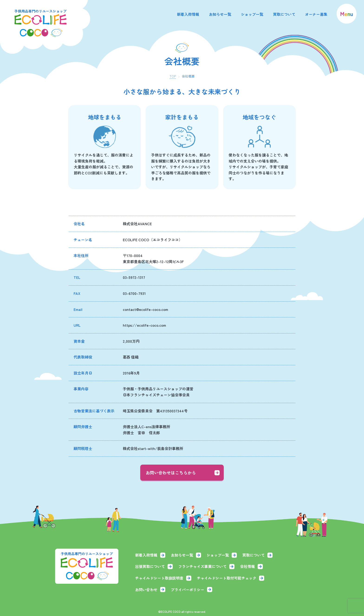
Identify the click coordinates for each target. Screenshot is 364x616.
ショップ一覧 (252, 14)
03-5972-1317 (134, 277)
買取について (284, 14)
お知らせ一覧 (220, 14)
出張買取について (154, 566)
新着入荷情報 (188, 14)
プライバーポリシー (192, 590)
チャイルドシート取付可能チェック (231, 578)
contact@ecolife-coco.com (145, 309)
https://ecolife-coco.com (144, 325)
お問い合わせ (150, 590)
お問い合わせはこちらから (183, 473)
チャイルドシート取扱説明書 (163, 578)
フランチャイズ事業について (206, 566)
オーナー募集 (316, 14)
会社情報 (251, 566)
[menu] (347, 14)
